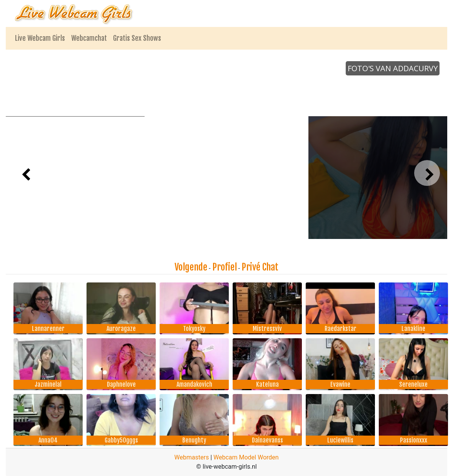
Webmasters (192, 457)
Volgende (191, 267)
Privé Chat (260, 267)
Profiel (225, 267)
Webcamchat (89, 38)
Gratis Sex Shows (137, 38)
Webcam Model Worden (246, 457)
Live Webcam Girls (40, 38)
